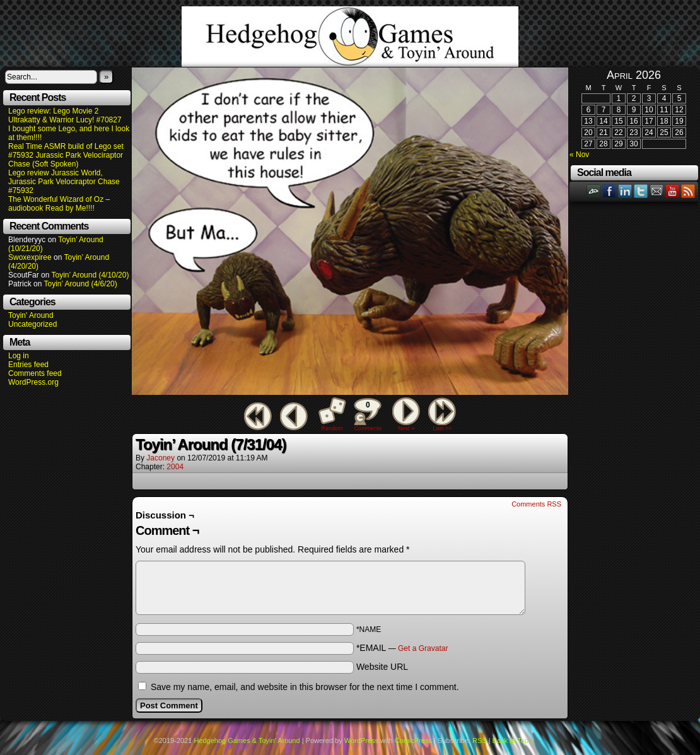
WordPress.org (33, 382)
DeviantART (594, 191)
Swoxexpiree (30, 257)
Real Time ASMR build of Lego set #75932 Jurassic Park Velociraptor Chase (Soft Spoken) (66, 155)
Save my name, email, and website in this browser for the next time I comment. (305, 687)
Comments (368, 414)
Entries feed (28, 365)
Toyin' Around (31, 315)
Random (332, 428)
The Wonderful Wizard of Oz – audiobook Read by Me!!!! (59, 204)
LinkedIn (625, 191)
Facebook (610, 191)
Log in (19, 356)
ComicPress (413, 740)
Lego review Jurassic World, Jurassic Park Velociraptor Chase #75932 (64, 182)
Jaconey (160, 458)
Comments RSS (536, 504)
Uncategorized (32, 324)
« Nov (579, 155)
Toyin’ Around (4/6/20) (81, 284)
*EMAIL (402, 648)
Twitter (641, 191)
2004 (175, 467)
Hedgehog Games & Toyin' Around (350, 37)
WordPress (361, 740)
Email (657, 191)
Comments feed (35, 373)
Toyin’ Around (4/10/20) (90, 275)
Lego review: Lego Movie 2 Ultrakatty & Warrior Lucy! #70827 (65, 115)
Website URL (382, 667)
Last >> (442, 428)
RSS (688, 191)
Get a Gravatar (423, 648)
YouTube (673, 191)
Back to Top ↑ (513, 740)
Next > (406, 428)
